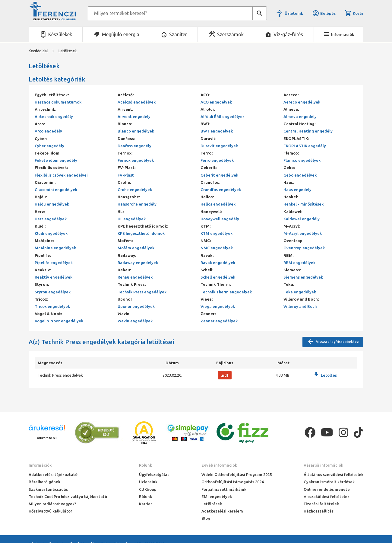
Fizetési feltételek (321, 504)
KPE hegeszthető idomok (141, 233)
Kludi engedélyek (51, 233)
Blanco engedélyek (136, 131)
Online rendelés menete (327, 489)
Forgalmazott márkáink (224, 489)
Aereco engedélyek (302, 102)
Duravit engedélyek (219, 146)
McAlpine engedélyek (55, 248)
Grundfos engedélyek (221, 190)
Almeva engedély (300, 117)
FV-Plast (126, 175)
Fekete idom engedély (56, 160)
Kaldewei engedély (302, 219)
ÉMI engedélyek (217, 497)
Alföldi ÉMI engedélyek (223, 117)
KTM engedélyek (217, 233)
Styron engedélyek (53, 292)
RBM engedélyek (299, 263)
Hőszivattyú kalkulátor (50, 511)
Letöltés (325, 375)
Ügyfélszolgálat (154, 474)
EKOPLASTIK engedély (305, 146)
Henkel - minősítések (303, 204)
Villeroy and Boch (300, 306)
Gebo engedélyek (300, 175)
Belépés (324, 13)
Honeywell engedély (220, 219)
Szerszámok (230, 34)
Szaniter (178, 34)
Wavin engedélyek (135, 321)
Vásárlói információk (323, 465)
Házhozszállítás (319, 511)
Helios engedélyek (218, 204)
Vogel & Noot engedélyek (59, 321)
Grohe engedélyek (135, 190)
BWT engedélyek (217, 131)
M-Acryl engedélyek (303, 233)
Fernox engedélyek (136, 160)
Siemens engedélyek (303, 277)
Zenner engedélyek (219, 321)
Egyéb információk (219, 465)
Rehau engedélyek (135, 277)
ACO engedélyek (216, 102)
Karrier (145, 504)
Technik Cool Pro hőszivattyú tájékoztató (68, 497)
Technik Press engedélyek (142, 292)
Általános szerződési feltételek (334, 474)
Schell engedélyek (218, 277)
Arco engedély (48, 131)
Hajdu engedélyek (52, 204)
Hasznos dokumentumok (58, 102)
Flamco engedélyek (302, 160)
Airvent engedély (134, 117)
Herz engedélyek (51, 219)
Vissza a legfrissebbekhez (333, 342)
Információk (40, 465)
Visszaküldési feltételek (327, 497)
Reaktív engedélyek (54, 277)
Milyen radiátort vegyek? (52, 504)
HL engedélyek (132, 219)
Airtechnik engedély (54, 117)
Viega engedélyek (218, 306)
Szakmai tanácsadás (48, 489)
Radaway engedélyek (138, 263)
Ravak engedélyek (218, 263)
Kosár (354, 13)
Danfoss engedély (134, 146)
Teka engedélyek (300, 292)
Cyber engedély (49, 146)
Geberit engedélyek (219, 175)
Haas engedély (297, 190)
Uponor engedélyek (136, 306)
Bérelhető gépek (44, 482)
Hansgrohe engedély (137, 204)
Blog (206, 518)
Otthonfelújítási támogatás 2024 (232, 482)
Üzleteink (294, 13)
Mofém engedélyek (136, 248)
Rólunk (145, 465)
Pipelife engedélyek (54, 263)
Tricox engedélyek (52, 306)
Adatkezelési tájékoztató (53, 474)
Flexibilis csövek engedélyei (61, 175)
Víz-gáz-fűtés (288, 34)
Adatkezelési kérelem (222, 511)
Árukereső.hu (47, 438)
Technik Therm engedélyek (226, 292)
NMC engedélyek (217, 248)
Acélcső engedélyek (137, 102)
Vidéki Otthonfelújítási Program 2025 (237, 474)
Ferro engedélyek (217, 160)
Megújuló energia (121, 34)
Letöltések (212, 504)
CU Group (148, 489)
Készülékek (60, 34)
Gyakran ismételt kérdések (329, 482)
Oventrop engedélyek (304, 248)
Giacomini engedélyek (56, 190)
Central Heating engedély (308, 131)
